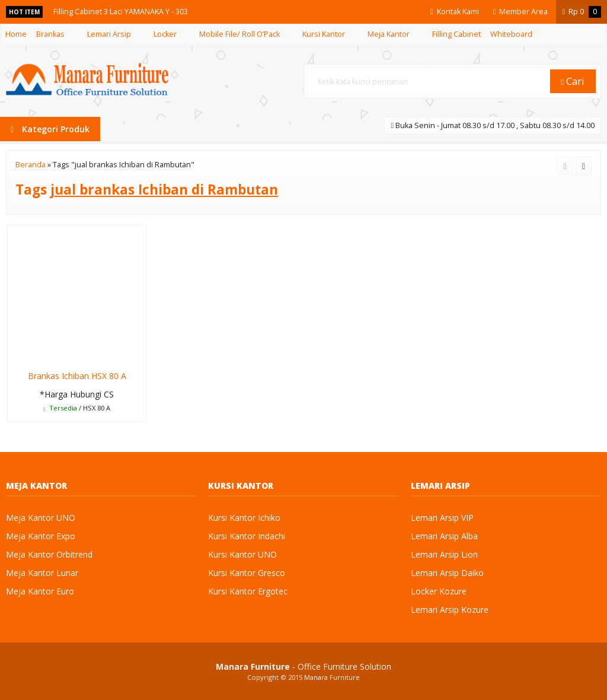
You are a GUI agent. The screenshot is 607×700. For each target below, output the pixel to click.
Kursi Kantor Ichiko (244, 518)
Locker (165, 34)
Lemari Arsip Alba (444, 536)
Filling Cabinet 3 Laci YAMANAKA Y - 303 (121, 12)
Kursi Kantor (324, 34)
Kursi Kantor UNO (242, 554)
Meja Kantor (389, 34)
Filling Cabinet (456, 34)
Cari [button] (573, 81)
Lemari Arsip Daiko (447, 573)
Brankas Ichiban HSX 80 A (77, 376)
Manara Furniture (332, 677)
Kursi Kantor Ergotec (248, 591)
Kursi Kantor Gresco (247, 573)
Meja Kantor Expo (41, 536)
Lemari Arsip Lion (444, 554)
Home (16, 34)
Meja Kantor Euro (40, 591)
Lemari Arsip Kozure (450, 610)
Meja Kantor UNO (41, 518)
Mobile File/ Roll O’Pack (239, 34)
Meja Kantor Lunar (42, 573)
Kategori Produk (50, 129)
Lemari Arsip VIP (442, 518)
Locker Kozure (439, 591)
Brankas (50, 34)
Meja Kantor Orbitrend (49, 554)
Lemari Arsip (109, 34)
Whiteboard (511, 34)
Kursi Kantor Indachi (247, 536)
